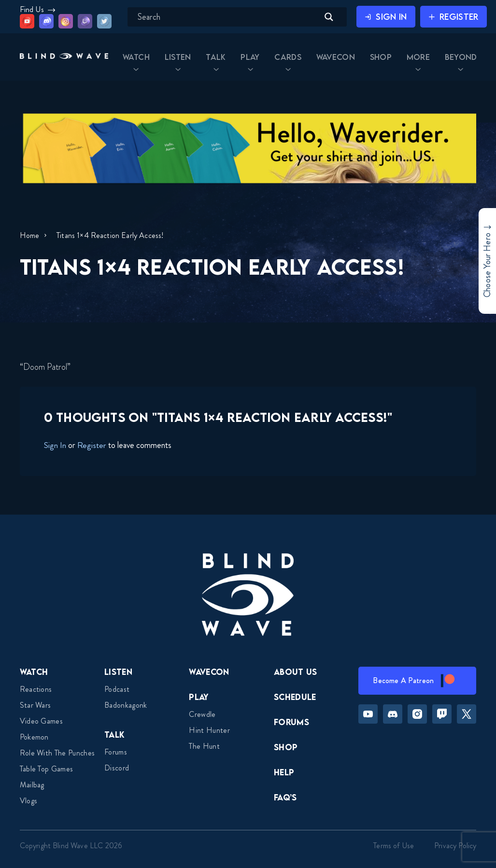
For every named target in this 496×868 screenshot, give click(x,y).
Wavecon (209, 672)
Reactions (36, 689)
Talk (114, 735)
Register (92, 445)
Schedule (295, 697)
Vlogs (29, 801)
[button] (64, 57)
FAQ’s (285, 797)
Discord (117, 768)
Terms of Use (394, 846)
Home (30, 235)
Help (284, 772)
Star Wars (35, 705)
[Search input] (227, 17)
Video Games (42, 721)
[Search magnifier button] (329, 17)
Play (199, 697)
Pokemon (34, 737)
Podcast (117, 689)
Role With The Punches (57, 753)
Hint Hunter (209, 730)
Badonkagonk (126, 705)
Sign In (55, 445)
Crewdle (202, 714)
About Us (296, 672)
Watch (34, 672)
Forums (116, 752)
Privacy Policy (455, 846)
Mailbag (32, 785)
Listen (118, 672)
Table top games (47, 769)
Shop (286, 747)
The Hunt (204, 746)
